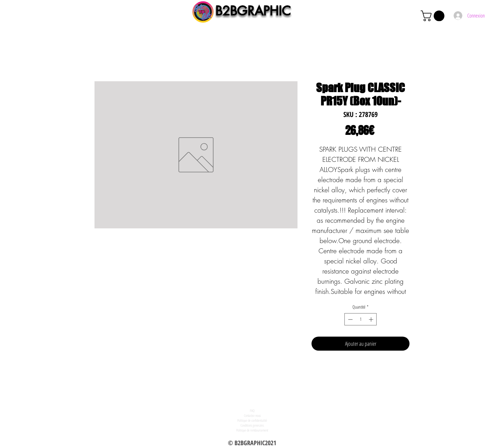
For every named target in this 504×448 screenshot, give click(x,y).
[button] (434, 16)
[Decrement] (350, 319)
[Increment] (372, 319)
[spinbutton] (361, 319)
